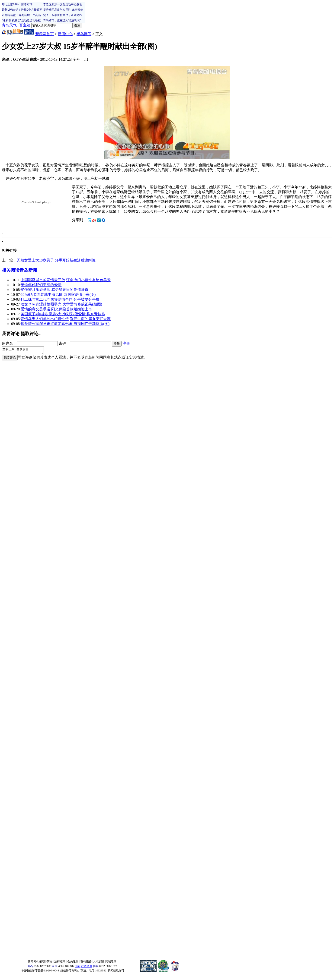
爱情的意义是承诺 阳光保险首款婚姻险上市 (56, 309)
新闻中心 (65, 34)
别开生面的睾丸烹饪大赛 (90, 319)
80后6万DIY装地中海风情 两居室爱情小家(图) (58, 295)
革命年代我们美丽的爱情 (41, 285)
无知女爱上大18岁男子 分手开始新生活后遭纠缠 (56, 260)
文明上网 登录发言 (25, 351)
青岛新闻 (28, 270)
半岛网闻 (84, 34)
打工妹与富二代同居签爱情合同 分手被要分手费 (60, 299)
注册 (126, 343)
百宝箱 (25, 25)
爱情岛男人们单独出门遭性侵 (45, 319)
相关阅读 (11, 270)
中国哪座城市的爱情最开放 (43, 280)
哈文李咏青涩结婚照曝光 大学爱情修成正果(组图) (61, 304)
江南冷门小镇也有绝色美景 (88, 280)
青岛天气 (9, 25)
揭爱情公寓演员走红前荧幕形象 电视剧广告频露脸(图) (65, 324)
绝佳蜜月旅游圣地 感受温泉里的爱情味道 (55, 290)
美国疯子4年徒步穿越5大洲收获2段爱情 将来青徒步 (63, 314)
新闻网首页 (45, 34)
